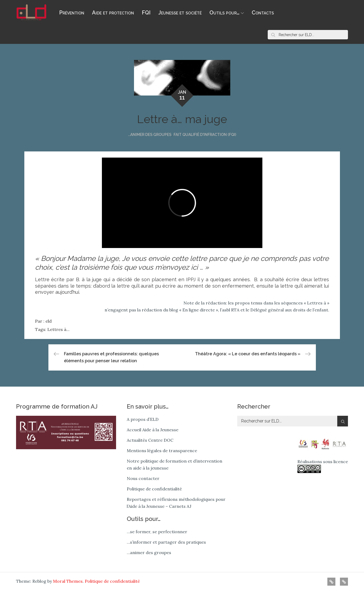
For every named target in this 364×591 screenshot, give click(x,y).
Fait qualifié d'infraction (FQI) (205, 135)
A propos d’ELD (143, 419)
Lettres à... (58, 329)
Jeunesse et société (180, 13)
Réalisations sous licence (323, 466)
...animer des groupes (150, 135)
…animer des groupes (149, 552)
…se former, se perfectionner (157, 532)
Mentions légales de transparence (162, 451)
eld (49, 321)
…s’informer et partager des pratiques (166, 542)
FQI (146, 13)
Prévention (72, 13)
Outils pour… (227, 13)
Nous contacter (143, 478)
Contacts (263, 13)
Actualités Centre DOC (150, 440)
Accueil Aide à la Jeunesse (153, 430)
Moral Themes (68, 581)
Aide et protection (113, 13)
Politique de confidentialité (154, 489)
